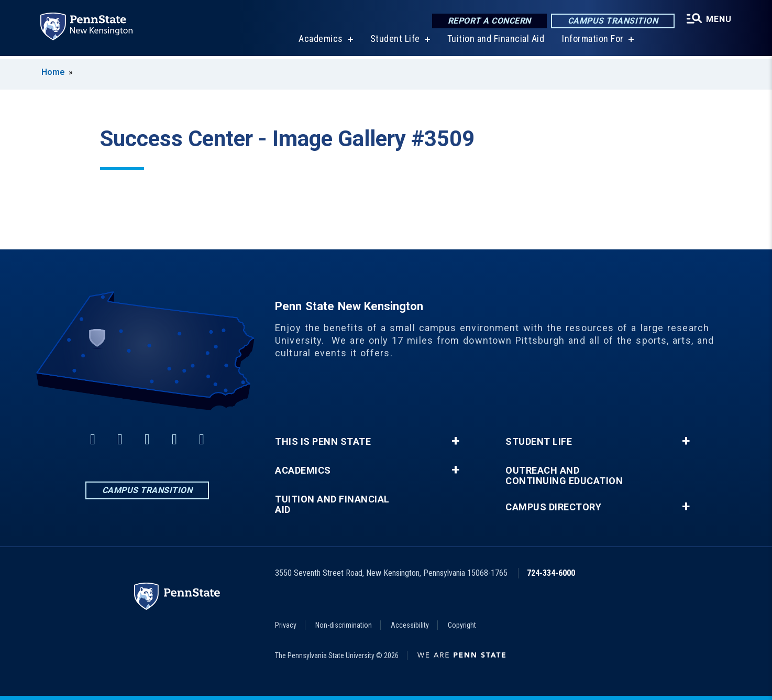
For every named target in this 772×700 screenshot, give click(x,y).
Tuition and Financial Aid (495, 42)
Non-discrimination (344, 625)
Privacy (286, 625)
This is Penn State (323, 442)
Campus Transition (612, 21)
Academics (320, 42)
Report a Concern (488, 21)
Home (53, 72)
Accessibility (410, 625)
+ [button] (455, 441)
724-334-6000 (551, 573)
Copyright (462, 625)
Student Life (394, 42)
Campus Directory (553, 507)
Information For (592, 42)
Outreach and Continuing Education (564, 476)
